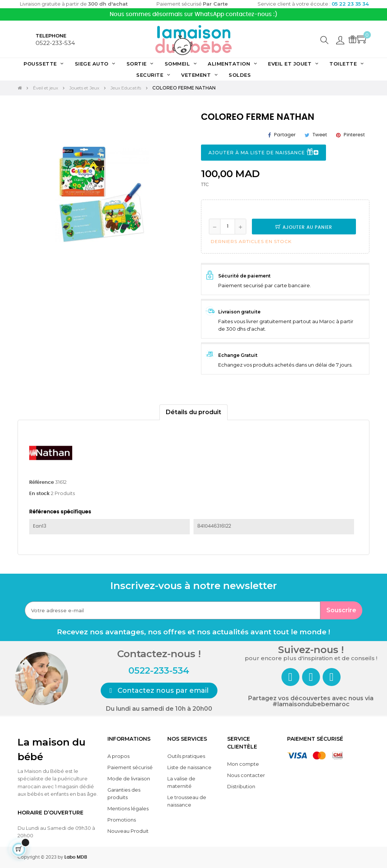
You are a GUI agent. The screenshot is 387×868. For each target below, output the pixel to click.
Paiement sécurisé (130, 767)
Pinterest (354, 135)
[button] (159, 691)
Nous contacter (246, 775)
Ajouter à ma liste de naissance (263, 153)
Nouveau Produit (128, 831)
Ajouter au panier (304, 227)
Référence (42, 482)
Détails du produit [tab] (193, 412)
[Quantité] (228, 227)
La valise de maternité (181, 782)
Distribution (241, 786)
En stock (39, 494)
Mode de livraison (129, 779)
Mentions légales (128, 808)
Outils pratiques (186, 756)
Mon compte (243, 764)
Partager (285, 135)
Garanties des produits (124, 793)
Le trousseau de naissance (187, 801)
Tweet (320, 135)
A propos (118, 756)
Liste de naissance (189, 767)
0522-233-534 (55, 43)
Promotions (122, 820)
